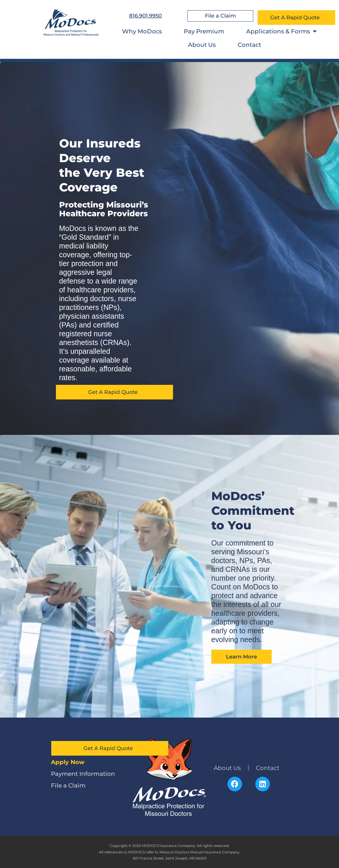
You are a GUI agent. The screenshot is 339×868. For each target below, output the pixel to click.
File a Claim (68, 785)
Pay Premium (204, 31)
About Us (202, 45)
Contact (249, 45)
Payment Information (83, 774)
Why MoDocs (142, 31)
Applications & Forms (281, 31)
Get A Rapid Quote (296, 18)
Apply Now (68, 762)
